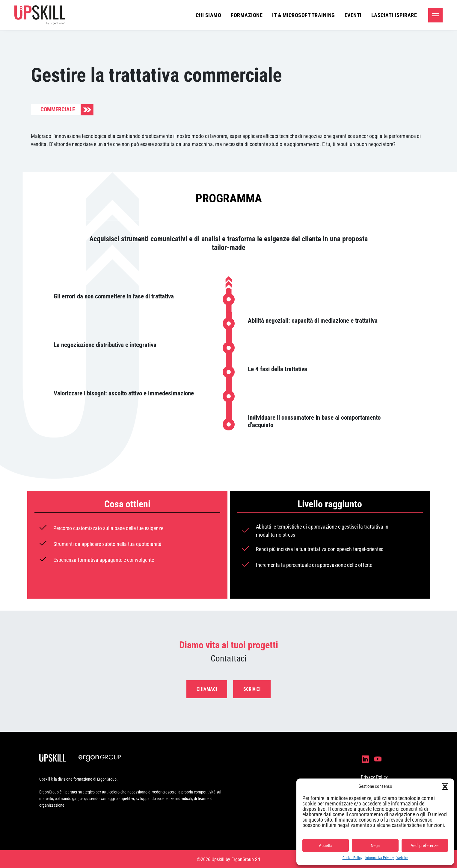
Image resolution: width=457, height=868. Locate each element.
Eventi (353, 15)
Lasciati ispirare (394, 15)
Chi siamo (209, 15)
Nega (375, 846)
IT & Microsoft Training (304, 15)
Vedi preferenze (425, 846)
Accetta (326, 846)
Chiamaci (207, 689)
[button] (445, 786)
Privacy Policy (374, 777)
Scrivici (252, 689)
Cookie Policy (352, 858)
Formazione (247, 15)
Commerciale (58, 109)
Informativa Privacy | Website (387, 858)
